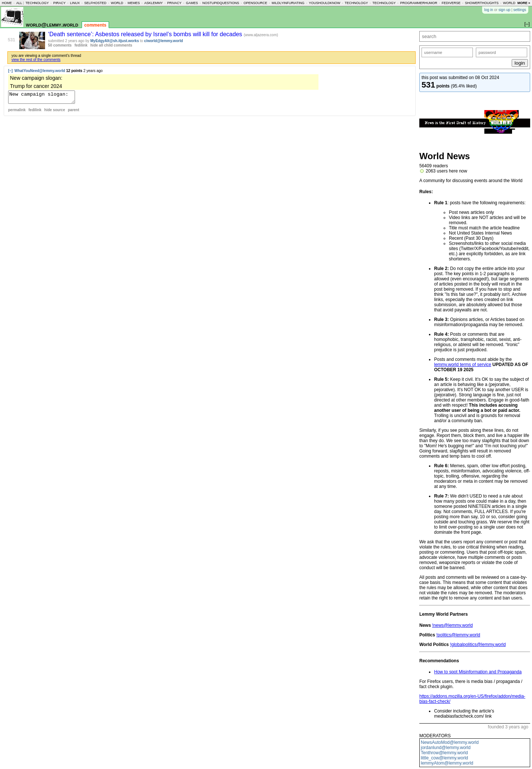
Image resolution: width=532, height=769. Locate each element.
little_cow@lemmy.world (444, 758)
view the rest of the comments (36, 60)
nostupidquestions (221, 3)
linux (75, 3)
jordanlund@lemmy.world (446, 748)
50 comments (60, 45)
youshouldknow (325, 3)
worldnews (514, 3)
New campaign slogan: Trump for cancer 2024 (45, 98)
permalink (17, 112)
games (192, 3)
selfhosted (95, 3)
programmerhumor (419, 3)
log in (489, 10)
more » (524, 3)
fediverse (451, 3)
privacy (174, 3)
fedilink (81, 45)
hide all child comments (111, 45)
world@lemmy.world (52, 25)
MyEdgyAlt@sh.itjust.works (115, 41)
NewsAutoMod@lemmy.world (450, 742)
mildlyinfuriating (288, 3)
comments (95, 25)
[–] (10, 71)
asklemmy (153, 3)
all (19, 3)
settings (520, 10)
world (117, 3)
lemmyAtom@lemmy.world (447, 763)
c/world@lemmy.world (163, 41)
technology (37, 3)
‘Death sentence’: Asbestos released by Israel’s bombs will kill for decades (146, 34)
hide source (55, 112)
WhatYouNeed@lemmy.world (40, 71)
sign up (504, 10)
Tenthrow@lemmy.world (444, 753)
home (7, 3)
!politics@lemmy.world (458, 635)
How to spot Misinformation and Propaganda (478, 672)
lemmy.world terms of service (463, 365)
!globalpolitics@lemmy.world (478, 645)
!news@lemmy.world (453, 625)
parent (74, 112)
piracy (59, 3)
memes (134, 3)
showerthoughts (482, 3)
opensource (255, 3)
